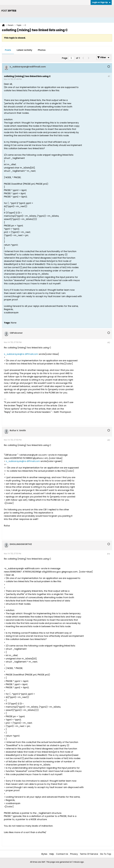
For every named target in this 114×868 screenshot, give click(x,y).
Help (52, 854)
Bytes (44, 854)
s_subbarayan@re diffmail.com (21, 354)
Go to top (106, 854)
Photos (42, 50)
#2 (109, 343)
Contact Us (62, 854)
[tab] (8, 50)
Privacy (74, 854)
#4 (109, 554)
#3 (109, 440)
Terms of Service (89, 854)
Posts (8, 50)
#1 (109, 76)
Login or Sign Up (101, 2)
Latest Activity (24, 50)
